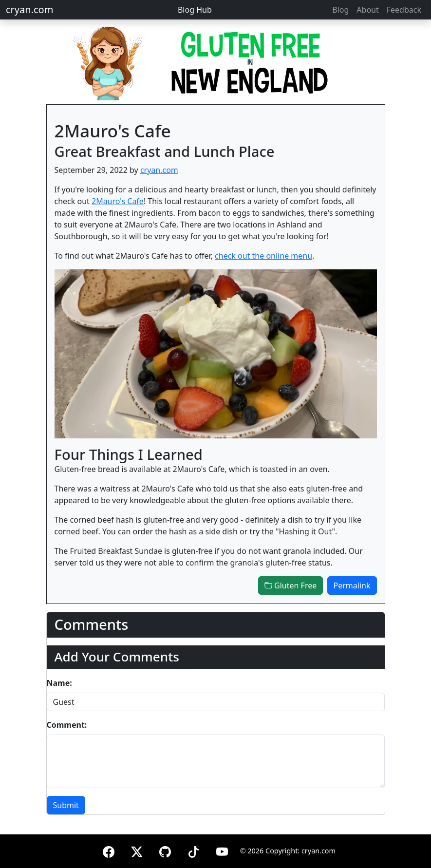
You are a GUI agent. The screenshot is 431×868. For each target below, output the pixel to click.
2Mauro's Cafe (118, 201)
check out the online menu (263, 256)
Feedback (404, 10)
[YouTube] (222, 850)
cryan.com (29, 9)
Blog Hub (195, 10)
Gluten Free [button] (290, 585)
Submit (66, 805)
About (367, 10)
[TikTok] (193, 850)
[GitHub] (165, 850)
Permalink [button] (352, 585)
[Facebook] (109, 850)
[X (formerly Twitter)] (137, 850)
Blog (340, 10)
